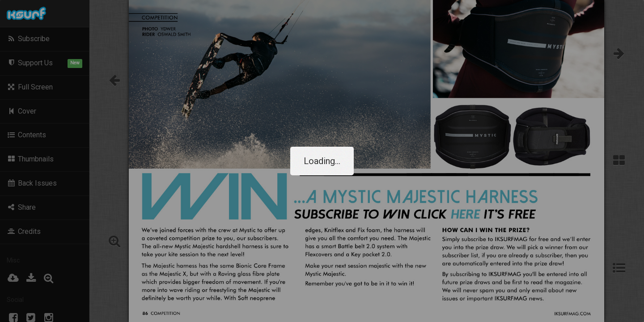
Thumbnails (30, 159)
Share (21, 207)
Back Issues (32, 183)
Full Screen (30, 87)
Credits (24, 231)
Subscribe (28, 39)
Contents (26, 135)
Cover (21, 111)
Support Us (44, 63)
